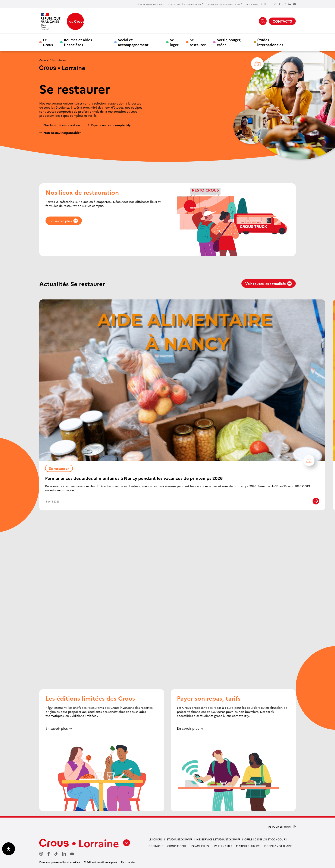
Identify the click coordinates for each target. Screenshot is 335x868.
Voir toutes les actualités (269, 283)
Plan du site (128, 862)
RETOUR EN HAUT (280, 827)
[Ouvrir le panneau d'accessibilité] (9, 849)
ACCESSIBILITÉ (256, 4)
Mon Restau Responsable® (62, 133)
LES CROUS (174, 4)
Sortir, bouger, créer (229, 42)
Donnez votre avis (278, 846)
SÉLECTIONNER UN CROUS (150, 4)
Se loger (174, 42)
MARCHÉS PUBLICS (248, 846)
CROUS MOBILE (177, 846)
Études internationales (270, 42)
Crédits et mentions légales (100, 862)
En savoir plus (64, 221)
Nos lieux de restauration (62, 125)
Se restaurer (198, 42)
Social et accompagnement (133, 42)
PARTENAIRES (223, 846)
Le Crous (48, 42)
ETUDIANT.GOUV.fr (194, 4)
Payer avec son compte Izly (111, 125)
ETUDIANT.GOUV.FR (179, 839)
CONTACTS (282, 21)
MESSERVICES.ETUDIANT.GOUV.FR (218, 839)
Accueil (44, 60)
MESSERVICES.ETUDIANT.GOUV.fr (225, 4)
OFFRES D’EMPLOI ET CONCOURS (266, 839)
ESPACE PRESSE (201, 846)
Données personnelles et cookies (60, 862)
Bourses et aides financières (78, 42)
